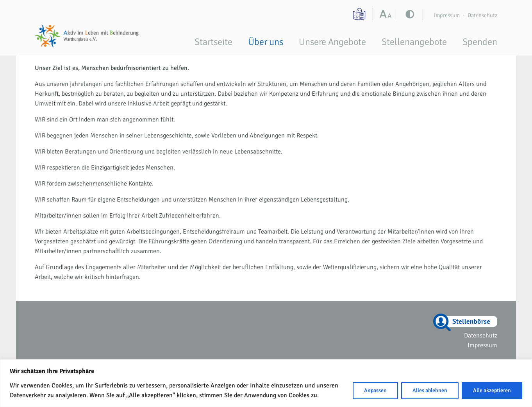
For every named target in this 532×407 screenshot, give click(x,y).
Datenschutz (482, 15)
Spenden (480, 42)
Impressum (447, 15)
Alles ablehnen (430, 390)
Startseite (213, 42)
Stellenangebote (414, 42)
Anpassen (375, 390)
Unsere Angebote (332, 42)
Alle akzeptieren (492, 390)
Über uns (266, 42)
